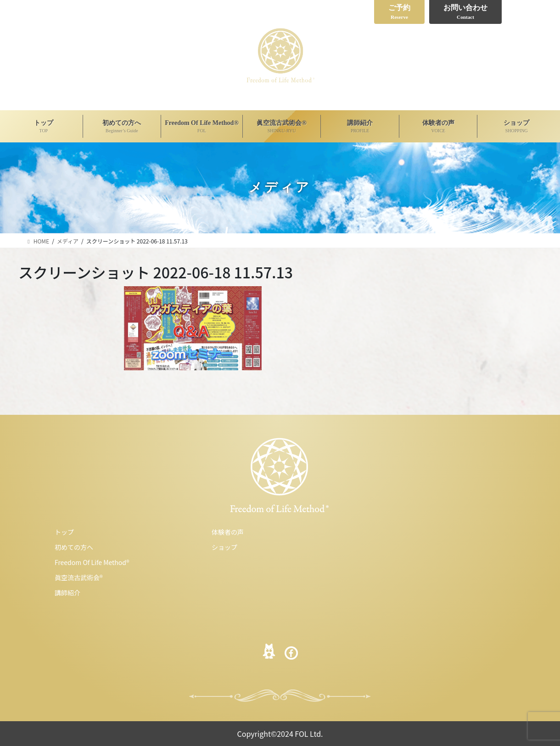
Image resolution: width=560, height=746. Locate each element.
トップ (64, 532)
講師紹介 (67, 593)
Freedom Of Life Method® (92, 562)
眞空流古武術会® (79, 577)
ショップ (224, 547)
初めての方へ (74, 547)
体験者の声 (228, 532)
